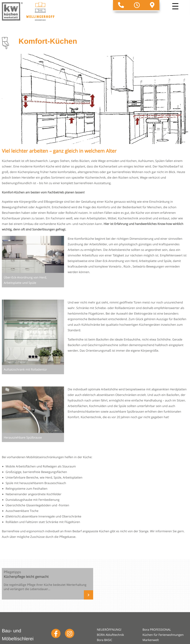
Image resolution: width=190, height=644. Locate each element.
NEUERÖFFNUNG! (109, 630)
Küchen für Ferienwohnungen (163, 635)
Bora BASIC (105, 640)
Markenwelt (151, 640)
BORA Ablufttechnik (110, 635)
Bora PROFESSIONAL (157, 630)
